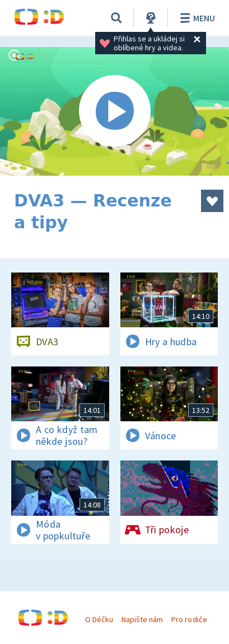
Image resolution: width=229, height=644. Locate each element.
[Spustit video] (114, 111)
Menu (196, 18)
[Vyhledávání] (116, 18)
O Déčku (99, 619)
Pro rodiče (189, 619)
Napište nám (142, 619)
